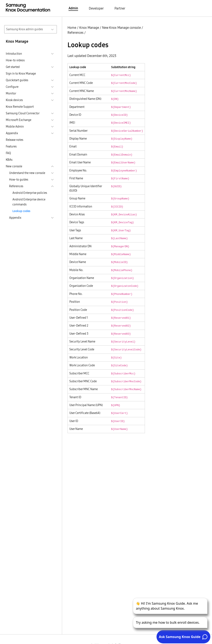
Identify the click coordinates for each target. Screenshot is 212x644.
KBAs (9, 160)
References (75, 33)
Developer (96, 8)
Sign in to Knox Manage (21, 74)
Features (11, 146)
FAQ (8, 153)
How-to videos (15, 60)
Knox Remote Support (20, 107)
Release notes (14, 140)
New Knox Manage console (121, 28)
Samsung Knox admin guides (25, 29)
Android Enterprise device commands (29, 202)
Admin (73, 8)
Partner (120, 8)
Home (72, 28)
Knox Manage (89, 28)
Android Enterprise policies (30, 193)
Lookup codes (21, 211)
